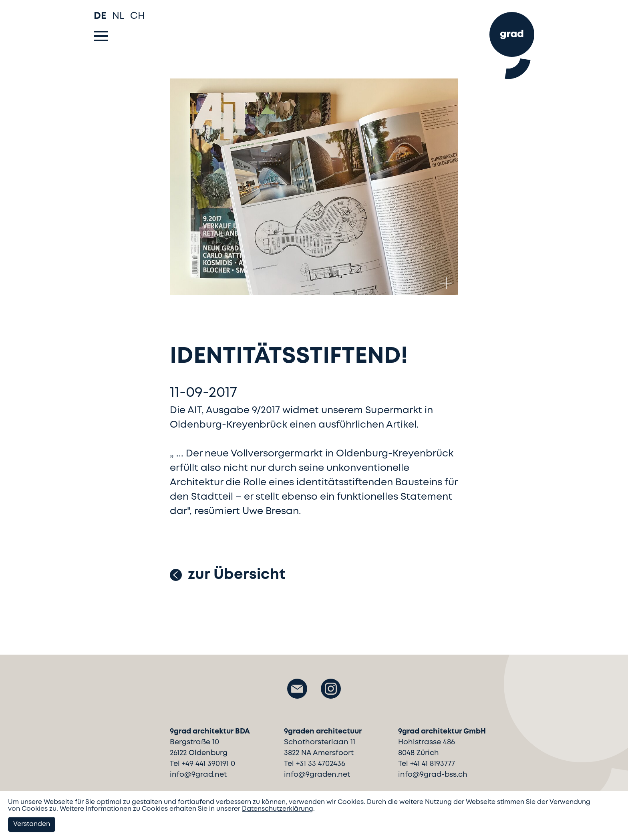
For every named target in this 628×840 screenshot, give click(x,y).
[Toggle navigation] (101, 36)
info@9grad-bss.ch (433, 775)
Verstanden (32, 824)
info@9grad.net (198, 775)
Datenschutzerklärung (278, 809)
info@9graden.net (317, 775)
